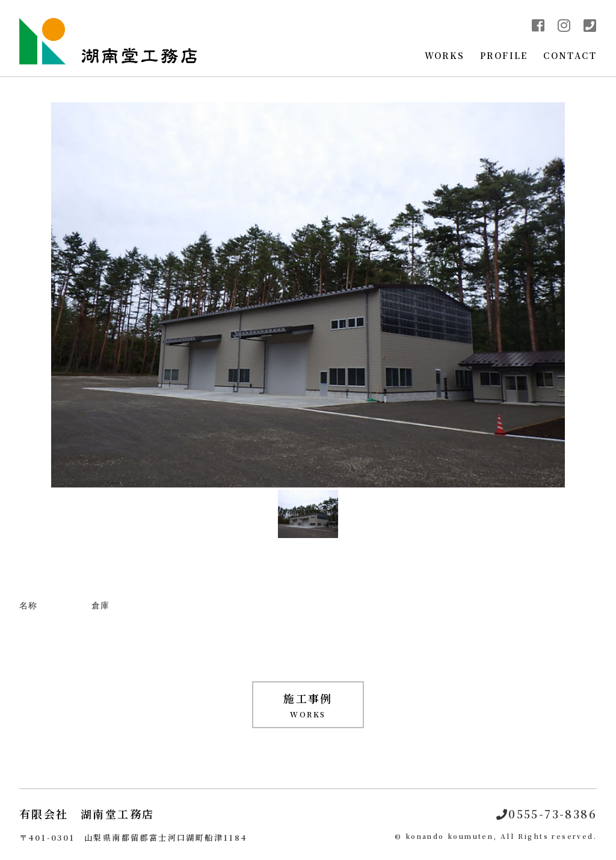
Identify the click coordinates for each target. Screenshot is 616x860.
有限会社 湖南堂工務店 (87, 814)
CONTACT (570, 55)
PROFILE (504, 55)
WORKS (445, 55)
